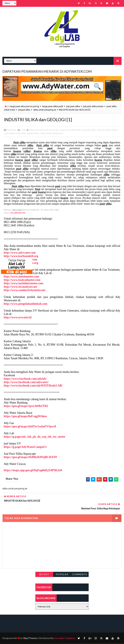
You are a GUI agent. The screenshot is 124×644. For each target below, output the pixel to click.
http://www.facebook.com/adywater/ (26, 382)
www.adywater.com (18, 213)
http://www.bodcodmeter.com (22, 280)
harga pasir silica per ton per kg (24, 106)
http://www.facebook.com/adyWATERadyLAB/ (33, 386)
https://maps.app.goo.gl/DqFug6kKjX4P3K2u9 (33, 471)
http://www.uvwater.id (18, 318)
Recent (44, 574)
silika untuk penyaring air (45, 109)
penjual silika (24, 109)
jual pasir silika (73, 106)
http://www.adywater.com (20, 253)
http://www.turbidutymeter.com (23, 284)
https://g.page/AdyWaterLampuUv (25, 447)
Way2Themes (30, 638)
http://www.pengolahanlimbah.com (26, 304)
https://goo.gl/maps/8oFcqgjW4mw (25, 417)
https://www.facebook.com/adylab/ (25, 379)
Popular (62, 574)
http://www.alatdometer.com (21, 277)
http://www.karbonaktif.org (21, 256)
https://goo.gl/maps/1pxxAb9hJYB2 (26, 406)
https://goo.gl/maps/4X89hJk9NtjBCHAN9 (30, 457)
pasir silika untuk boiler (15, 134)
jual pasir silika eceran (93, 106)
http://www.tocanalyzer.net (20, 287)
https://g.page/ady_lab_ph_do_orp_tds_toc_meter (35, 437)
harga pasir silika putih (53, 106)
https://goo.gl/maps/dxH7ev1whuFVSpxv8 (30, 427)
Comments (80, 574)
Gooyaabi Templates (65, 638)
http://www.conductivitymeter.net (24, 290)
